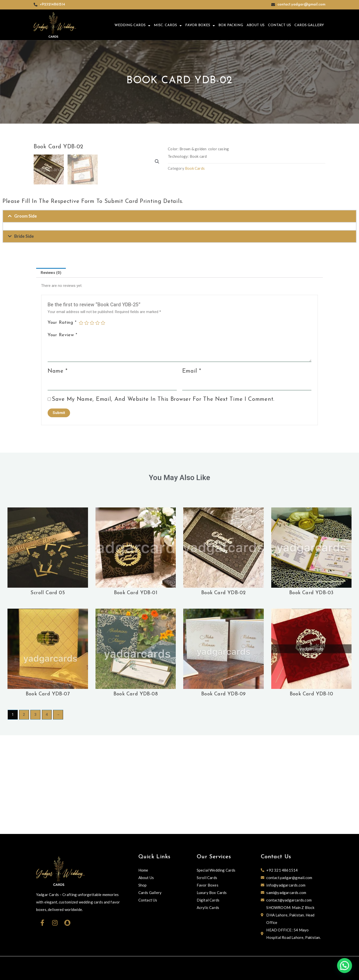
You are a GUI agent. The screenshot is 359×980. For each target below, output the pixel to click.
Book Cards (195, 168)
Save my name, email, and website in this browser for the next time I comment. (163, 498)
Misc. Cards (168, 26)
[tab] (51, 371)
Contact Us (279, 25)
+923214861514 (52, 5)
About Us (256, 25)
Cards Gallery (309, 25)
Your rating (62, 421)
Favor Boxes (200, 26)
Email (192, 470)
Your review (62, 434)
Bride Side (24, 335)
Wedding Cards (132, 26)
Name (57, 470)
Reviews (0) (51, 371)
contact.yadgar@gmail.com (301, 5)
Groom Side (26, 315)
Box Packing (231, 25)
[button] (157, 162)
